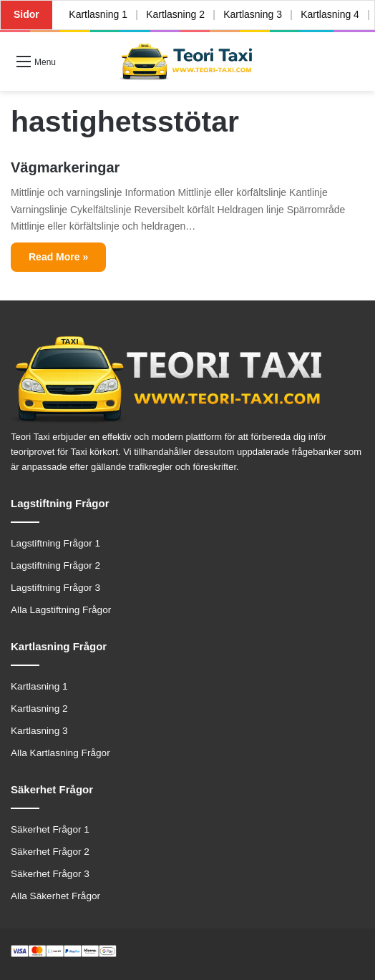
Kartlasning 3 (255, 14)
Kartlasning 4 (333, 14)
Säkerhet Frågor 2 (50, 852)
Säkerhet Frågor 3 (50, 874)
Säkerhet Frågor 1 (50, 829)
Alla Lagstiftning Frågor (61, 610)
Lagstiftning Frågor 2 (55, 565)
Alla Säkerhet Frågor (55, 896)
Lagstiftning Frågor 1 (55, 543)
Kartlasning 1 (99, 14)
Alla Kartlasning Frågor (60, 753)
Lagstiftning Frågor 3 (55, 588)
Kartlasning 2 (177, 14)
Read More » (58, 257)
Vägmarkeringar (65, 167)
